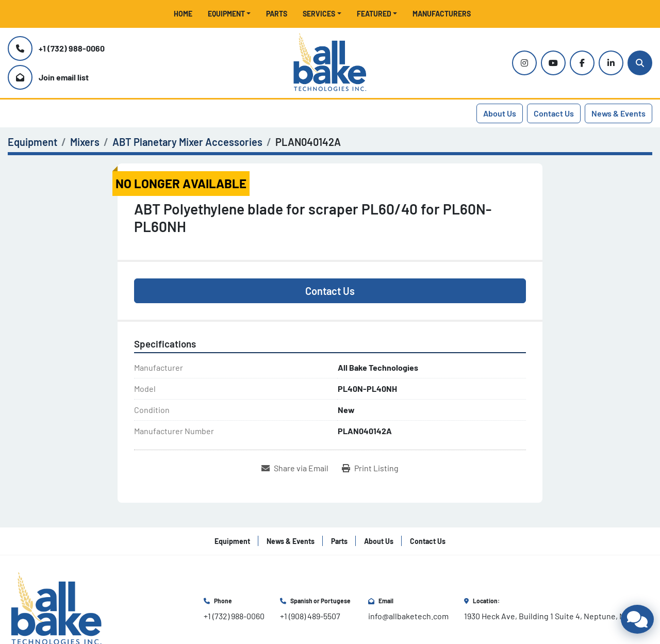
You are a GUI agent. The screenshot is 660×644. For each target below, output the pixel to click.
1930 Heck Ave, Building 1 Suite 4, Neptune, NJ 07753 (558, 616)
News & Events (618, 113)
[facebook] (582, 63)
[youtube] (553, 63)
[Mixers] (85, 142)
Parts (277, 14)
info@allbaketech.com (408, 616)
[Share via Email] (295, 468)
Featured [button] (374, 14)
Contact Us (554, 113)
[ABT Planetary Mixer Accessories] (187, 142)
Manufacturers (442, 14)
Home (183, 14)
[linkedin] (611, 63)
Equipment (226, 14)
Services (319, 14)
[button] (229, 14)
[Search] (640, 63)
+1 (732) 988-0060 (72, 48)
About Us (500, 113)
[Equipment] (32, 142)
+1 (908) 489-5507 (310, 616)
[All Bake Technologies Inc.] (56, 608)
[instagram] (524, 63)
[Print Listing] (370, 468)
